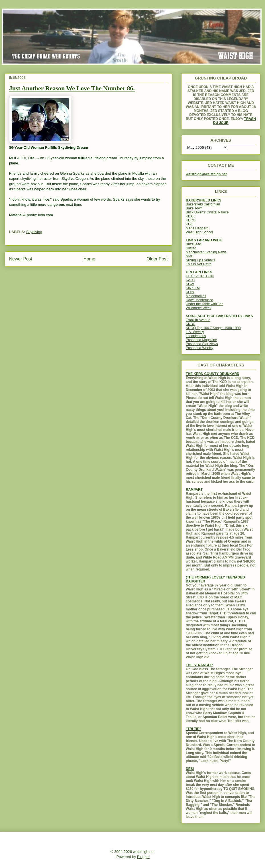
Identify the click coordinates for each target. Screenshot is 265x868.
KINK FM (193, 288)
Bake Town (194, 208)
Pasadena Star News (202, 344)
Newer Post (21, 259)
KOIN (190, 292)
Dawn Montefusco (199, 300)
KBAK (190, 216)
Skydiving (34, 232)
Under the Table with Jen (205, 304)
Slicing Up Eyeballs (200, 260)
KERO (191, 220)
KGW (190, 284)
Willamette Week (199, 308)
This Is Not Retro (199, 264)
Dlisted (191, 248)
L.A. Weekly (195, 332)
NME (190, 256)
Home (89, 259)
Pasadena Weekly (200, 348)
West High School (199, 232)
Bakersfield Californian (203, 204)
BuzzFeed (193, 244)
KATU (190, 280)
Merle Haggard (197, 228)
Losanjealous (196, 336)
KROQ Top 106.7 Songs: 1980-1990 (213, 328)
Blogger (143, 857)
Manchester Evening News (206, 252)
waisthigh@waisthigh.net (206, 174)
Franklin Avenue (198, 320)
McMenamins (196, 296)
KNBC (190, 324)
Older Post (157, 259)
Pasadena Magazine (201, 340)
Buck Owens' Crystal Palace (207, 212)
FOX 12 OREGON (200, 276)
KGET (190, 224)
